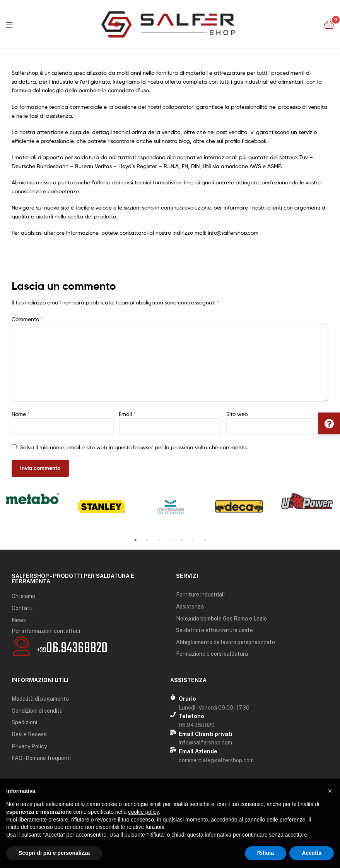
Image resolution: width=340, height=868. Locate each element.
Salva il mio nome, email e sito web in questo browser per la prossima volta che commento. (134, 447)
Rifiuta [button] (266, 853)
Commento (27, 319)
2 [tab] (147, 540)
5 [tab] (182, 540)
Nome (21, 414)
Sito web (237, 414)
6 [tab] (193, 540)
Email (127, 414)
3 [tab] (159, 540)
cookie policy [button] (143, 812)
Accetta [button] (312, 853)
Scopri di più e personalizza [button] (54, 853)
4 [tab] (170, 540)
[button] (329, 423)
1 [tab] (135, 540)
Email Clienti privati (206, 734)
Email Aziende (198, 751)
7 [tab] (205, 540)
